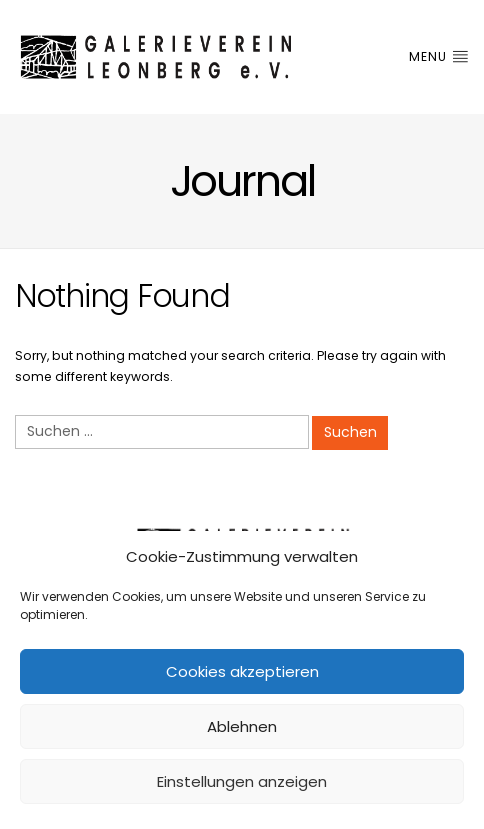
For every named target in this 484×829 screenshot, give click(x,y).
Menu (439, 56)
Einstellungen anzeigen (242, 781)
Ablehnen (242, 726)
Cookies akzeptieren (242, 671)
